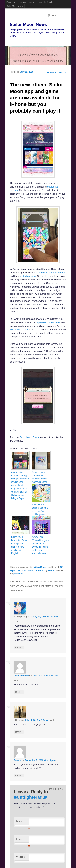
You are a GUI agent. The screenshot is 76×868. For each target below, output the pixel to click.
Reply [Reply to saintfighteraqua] (19, 647)
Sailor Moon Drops (29, 437)
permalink (19, 574)
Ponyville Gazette (46, 2)
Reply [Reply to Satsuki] (19, 775)
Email (23, 840)
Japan (13, 570)
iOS (61, 567)
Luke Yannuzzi (21, 676)
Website (20, 857)
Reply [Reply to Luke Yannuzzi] (19, 692)
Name (23, 822)
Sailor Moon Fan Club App (31, 570)
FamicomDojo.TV (27, 2)
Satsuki (18, 760)
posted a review (28, 276)
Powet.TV (11, 2)
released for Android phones (51, 273)
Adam (51, 570)
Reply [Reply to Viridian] (19, 732)
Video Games (41, 567)
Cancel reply (56, 789)
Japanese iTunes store (48, 322)
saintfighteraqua (31, 797)
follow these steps (19, 329)
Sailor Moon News (15, 6)
